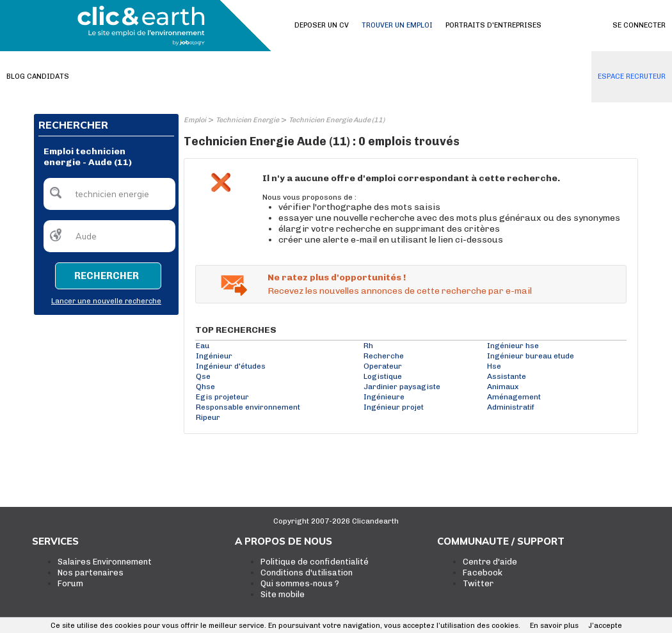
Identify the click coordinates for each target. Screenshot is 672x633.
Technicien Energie (247, 120)
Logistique (383, 376)
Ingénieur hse (513, 346)
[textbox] (109, 194)
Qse (203, 376)
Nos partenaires (91, 573)
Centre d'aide (490, 562)
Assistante (507, 376)
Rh (368, 346)
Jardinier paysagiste (402, 387)
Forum (70, 583)
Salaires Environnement (105, 562)
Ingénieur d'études (231, 366)
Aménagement (514, 397)
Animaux (503, 387)
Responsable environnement (248, 407)
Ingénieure (384, 397)
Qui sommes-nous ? (300, 583)
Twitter (478, 583)
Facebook (483, 573)
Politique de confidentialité (315, 562)
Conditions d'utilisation (307, 573)
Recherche (384, 356)
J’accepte (605, 626)
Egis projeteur (222, 397)
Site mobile (283, 594)
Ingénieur (214, 356)
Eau (203, 346)
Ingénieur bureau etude (531, 356)
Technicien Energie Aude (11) (337, 120)
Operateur (383, 366)
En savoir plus (554, 626)
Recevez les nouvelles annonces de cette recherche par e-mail (400, 291)
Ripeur (208, 417)
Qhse (205, 387)
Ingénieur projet (394, 407)
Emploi (195, 120)
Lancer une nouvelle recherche (106, 301)
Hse (494, 366)
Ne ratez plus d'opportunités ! (337, 277)
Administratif (511, 407)
